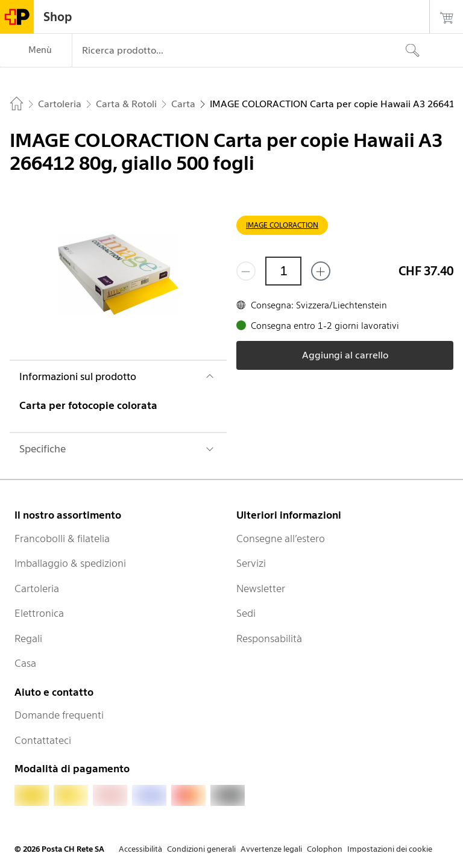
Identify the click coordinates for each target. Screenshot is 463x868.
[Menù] (36, 51)
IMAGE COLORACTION (282, 225)
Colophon (325, 849)
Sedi (246, 613)
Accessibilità (140, 849)
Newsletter (261, 589)
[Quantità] (283, 271)
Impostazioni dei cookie (390, 849)
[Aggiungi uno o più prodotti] (321, 271)
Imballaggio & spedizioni (70, 563)
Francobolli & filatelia (62, 539)
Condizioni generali (201, 849)
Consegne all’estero (281, 539)
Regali (28, 639)
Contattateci (43, 740)
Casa (25, 663)
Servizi (251, 563)
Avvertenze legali (271, 849)
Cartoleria (37, 589)
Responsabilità (269, 639)
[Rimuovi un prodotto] (246, 271)
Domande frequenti (59, 715)
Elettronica (39, 613)
